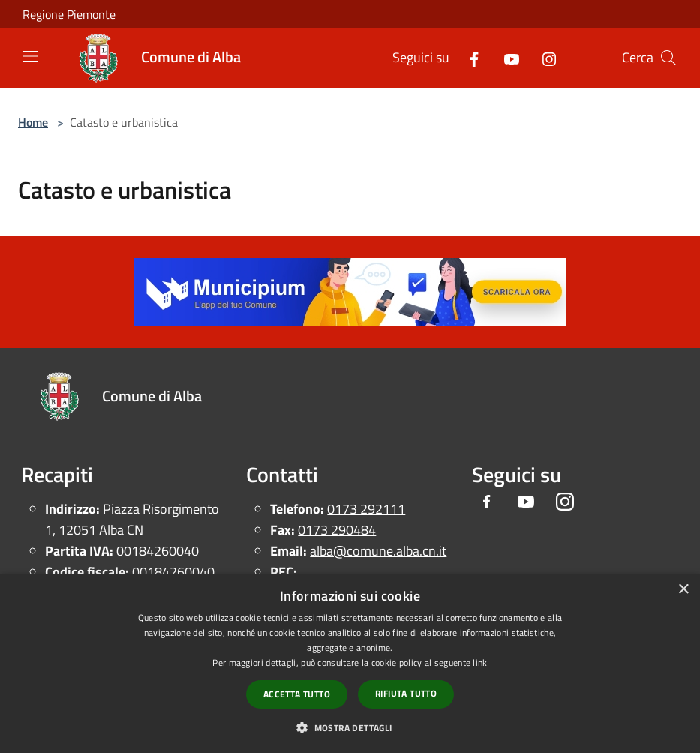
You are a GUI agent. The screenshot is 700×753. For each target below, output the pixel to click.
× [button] (683, 590)
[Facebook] (468, 57)
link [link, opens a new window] (480, 663)
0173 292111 (366, 509)
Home (33, 122)
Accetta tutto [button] (297, 694)
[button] (350, 727)
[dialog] (350, 663)
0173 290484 (337, 530)
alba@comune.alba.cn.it (378, 551)
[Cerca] (668, 58)
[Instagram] (543, 57)
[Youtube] (506, 57)
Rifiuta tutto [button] (406, 693)
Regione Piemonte (69, 14)
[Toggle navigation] (30, 56)
